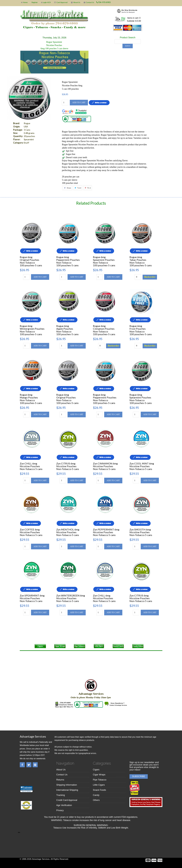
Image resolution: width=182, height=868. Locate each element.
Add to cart (79, 102)
